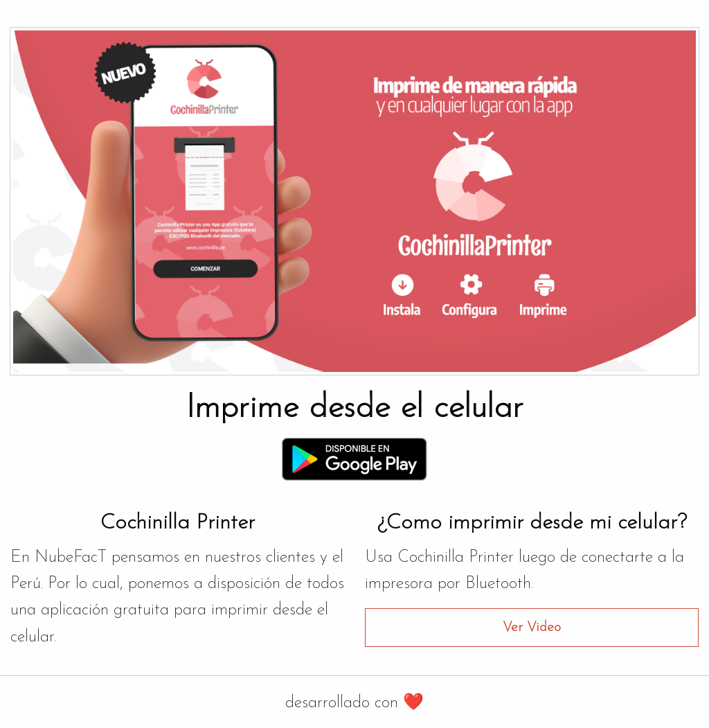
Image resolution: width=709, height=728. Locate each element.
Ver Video (532, 628)
